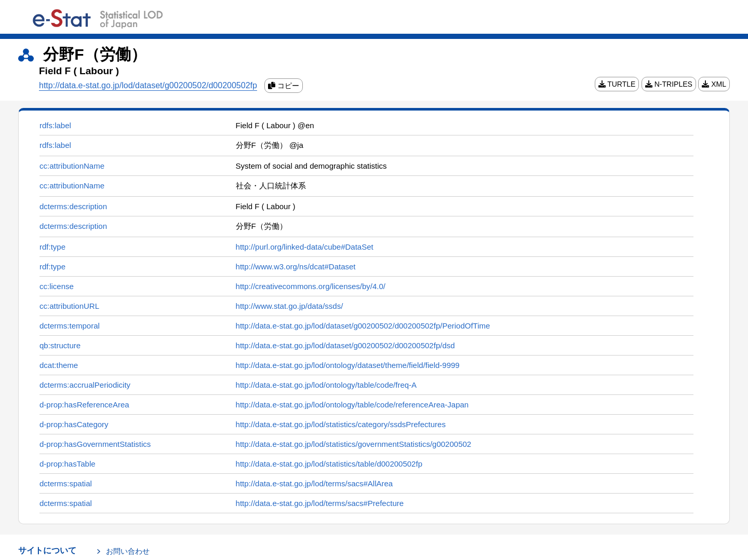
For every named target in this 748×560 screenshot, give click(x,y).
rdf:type (52, 247)
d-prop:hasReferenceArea (84, 405)
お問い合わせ (128, 551)
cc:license (57, 286)
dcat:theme (59, 365)
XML (714, 84)
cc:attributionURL (69, 306)
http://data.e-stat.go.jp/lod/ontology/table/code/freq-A (326, 385)
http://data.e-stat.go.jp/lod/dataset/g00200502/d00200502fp (148, 85)
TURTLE (617, 84)
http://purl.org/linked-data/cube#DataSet (305, 247)
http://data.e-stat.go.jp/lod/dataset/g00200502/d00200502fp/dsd (345, 345)
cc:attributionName (72, 166)
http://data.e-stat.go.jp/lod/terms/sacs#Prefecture (320, 503)
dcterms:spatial (66, 483)
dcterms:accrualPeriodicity (85, 385)
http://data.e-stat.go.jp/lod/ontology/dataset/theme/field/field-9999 (348, 365)
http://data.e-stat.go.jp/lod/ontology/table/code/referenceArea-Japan (352, 405)
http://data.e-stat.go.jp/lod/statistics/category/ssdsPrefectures (341, 424)
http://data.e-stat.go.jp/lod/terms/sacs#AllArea (315, 483)
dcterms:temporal (70, 326)
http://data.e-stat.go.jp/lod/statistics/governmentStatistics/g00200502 (354, 444)
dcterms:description (73, 206)
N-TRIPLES (669, 84)
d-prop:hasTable (68, 464)
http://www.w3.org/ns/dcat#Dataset (296, 267)
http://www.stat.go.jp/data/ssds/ (290, 306)
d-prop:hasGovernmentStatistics (95, 444)
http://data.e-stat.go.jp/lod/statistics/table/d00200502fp (329, 464)
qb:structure (60, 345)
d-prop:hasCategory (74, 424)
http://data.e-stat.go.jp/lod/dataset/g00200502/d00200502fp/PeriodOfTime (363, 326)
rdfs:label (55, 125)
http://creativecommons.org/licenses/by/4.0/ (311, 286)
